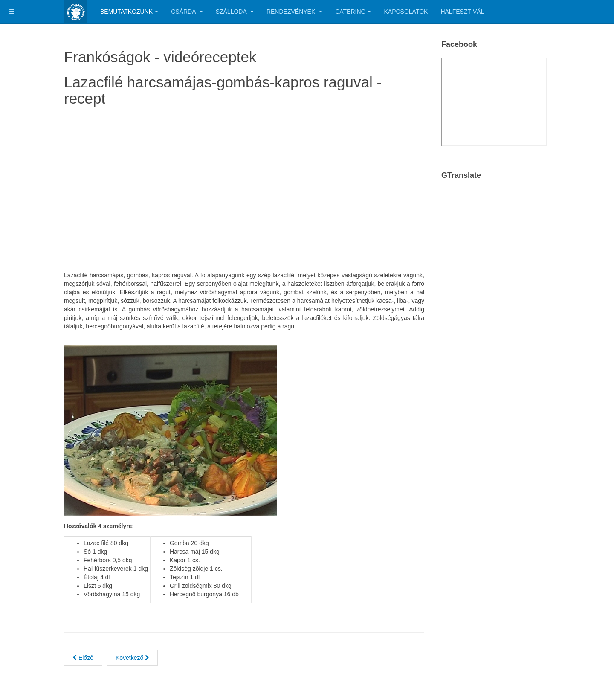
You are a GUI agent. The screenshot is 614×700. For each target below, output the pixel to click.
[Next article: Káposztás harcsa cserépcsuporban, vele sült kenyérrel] (132, 658)
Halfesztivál (462, 12)
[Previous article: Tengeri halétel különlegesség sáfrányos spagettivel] (83, 658)
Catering (353, 12)
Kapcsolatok (406, 12)
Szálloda (235, 12)
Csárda (187, 12)
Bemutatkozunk (129, 12)
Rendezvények (294, 12)
